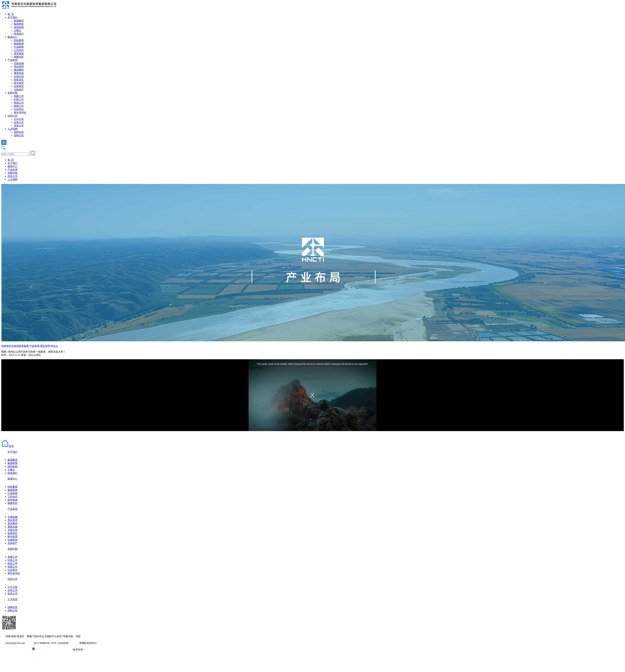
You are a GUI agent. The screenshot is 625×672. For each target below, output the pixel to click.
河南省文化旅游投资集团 (15, 346)
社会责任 (19, 109)
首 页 (11, 14)
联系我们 (19, 34)
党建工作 (19, 96)
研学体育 (19, 83)
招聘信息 (19, 132)
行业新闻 (19, 47)
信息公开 (12, 116)
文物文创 (19, 76)
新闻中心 (12, 37)
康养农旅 (19, 73)
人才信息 (12, 599)
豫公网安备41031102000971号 (51, 650)
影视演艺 (19, 80)
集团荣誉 (19, 24)
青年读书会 (20, 112)
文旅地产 (19, 90)
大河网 (89, 650)
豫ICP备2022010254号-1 (14, 650)
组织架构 (19, 27)
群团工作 (19, 106)
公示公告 (19, 119)
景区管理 (19, 67)
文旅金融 (19, 63)
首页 (7, 446)
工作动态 (19, 50)
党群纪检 (12, 93)
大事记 (17, 31)
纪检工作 (19, 99)
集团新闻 (19, 44)
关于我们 (12, 17)
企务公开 (19, 122)
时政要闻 (19, 40)
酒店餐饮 (19, 70)
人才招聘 (12, 129)
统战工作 (19, 103)
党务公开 (19, 126)
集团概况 (19, 21)
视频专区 (19, 57)
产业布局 (12, 60)
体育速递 (19, 53)
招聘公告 (19, 135)
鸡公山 (54, 346)
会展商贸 (19, 86)
